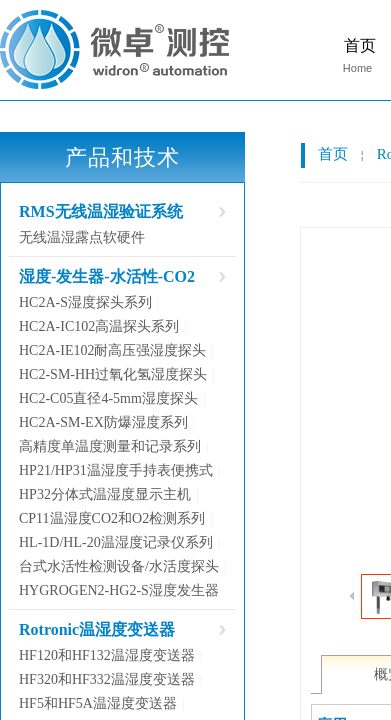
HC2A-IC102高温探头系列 (99, 326)
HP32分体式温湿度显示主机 (105, 494)
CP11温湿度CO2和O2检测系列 (112, 518)
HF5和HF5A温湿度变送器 (98, 703)
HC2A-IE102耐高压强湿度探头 (112, 350)
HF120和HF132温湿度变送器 (107, 655)
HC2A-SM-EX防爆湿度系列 (103, 422)
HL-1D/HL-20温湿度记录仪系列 (116, 542)
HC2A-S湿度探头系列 (85, 302)
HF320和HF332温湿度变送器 (107, 679)
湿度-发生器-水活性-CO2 (107, 276)
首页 (333, 154)
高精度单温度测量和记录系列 (110, 446)
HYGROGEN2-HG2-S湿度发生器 (119, 590)
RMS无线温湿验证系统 (101, 211)
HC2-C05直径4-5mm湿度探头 (108, 398)
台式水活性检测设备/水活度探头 (119, 566)
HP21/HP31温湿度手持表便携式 (116, 470)
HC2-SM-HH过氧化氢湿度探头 (113, 374)
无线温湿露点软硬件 (82, 237)
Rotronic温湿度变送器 (97, 629)
